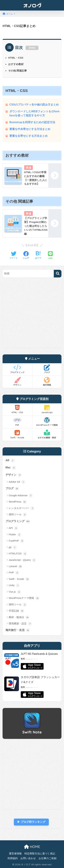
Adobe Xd (17, 482)
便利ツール (18, 515)
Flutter (15, 535)
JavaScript (47, 409)
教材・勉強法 (19, 617)
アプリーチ (35, 659)
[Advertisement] (32, 316)
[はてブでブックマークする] (38, 256)
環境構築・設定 (20, 624)
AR (10, 461)
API (13, 528)
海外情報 (47, 382)
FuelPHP (16, 541)
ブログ (47, 369)
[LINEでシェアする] (50, 256)
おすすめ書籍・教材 (47, 434)
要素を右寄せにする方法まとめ (29, 136)
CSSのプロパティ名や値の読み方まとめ (34, 105)
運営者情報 (15, 854)
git (13, 547)
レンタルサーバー (22, 508)
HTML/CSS (18, 554)
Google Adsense (21, 496)
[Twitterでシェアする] (14, 256)
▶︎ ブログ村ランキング (31, 822)
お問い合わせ (28, 858)
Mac (11, 468)
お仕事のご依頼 (48, 858)
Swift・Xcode (17, 434)
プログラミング (17, 369)
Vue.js (15, 592)
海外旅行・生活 (18, 630)
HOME (32, 847)
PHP (17, 422)
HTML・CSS (16, 58)
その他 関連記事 (17, 71)
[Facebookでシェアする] (26, 256)
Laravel (16, 566)
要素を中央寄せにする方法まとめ (30, 129)
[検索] (58, 274)
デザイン (17, 382)
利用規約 (13, 858)
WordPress (18, 502)
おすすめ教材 (16, 64)
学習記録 (16, 611)
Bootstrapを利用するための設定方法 (32, 122)
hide (32, 48)
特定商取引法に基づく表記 (40, 854)
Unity (14, 585)
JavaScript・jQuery (22, 560)
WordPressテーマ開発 (47, 422)
